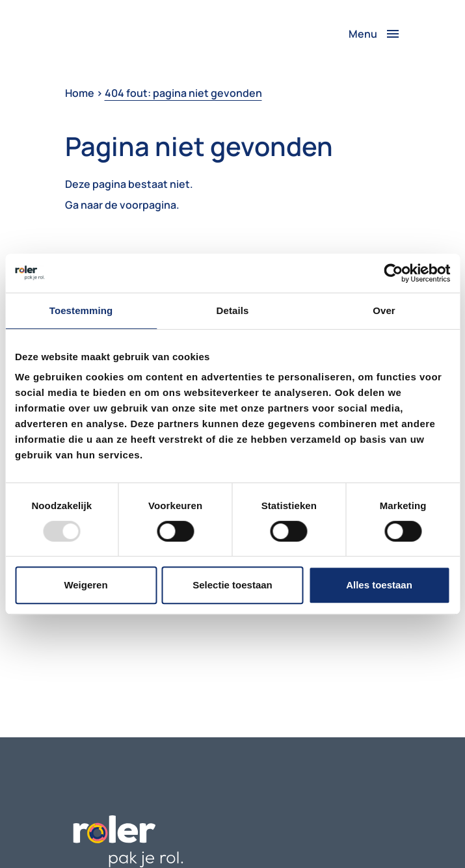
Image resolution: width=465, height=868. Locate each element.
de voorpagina (140, 205)
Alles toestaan (379, 585)
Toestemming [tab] (81, 310)
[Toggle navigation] (375, 34)
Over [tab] (384, 310)
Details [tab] (233, 310)
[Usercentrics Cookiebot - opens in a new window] (393, 273)
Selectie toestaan (232, 585)
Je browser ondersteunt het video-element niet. (114, 33)
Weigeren (86, 585)
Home (80, 93)
